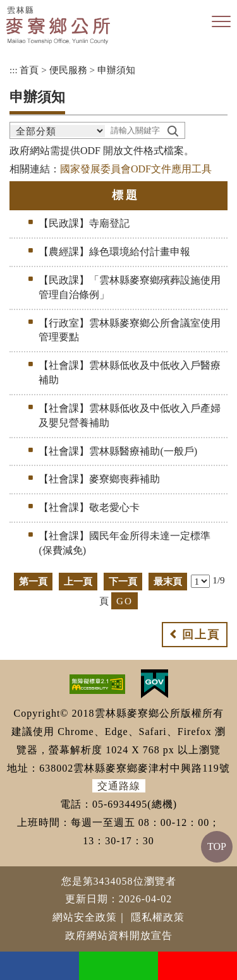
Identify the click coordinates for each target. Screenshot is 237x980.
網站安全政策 (85, 917)
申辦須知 (116, 70)
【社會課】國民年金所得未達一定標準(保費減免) (125, 543)
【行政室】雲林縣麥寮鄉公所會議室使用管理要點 (130, 330)
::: (14, 70)
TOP (217, 846)
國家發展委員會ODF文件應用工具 (136, 169)
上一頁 (78, 581)
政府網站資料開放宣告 (119, 935)
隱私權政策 (158, 917)
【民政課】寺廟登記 (84, 223)
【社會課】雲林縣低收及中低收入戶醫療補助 (130, 373)
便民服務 (68, 70)
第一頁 (33, 581)
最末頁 (168, 581)
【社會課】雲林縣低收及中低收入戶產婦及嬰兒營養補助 (130, 415)
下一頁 (123, 581)
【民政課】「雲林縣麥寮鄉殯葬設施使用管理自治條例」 (130, 287)
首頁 (29, 70)
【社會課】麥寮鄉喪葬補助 (99, 479)
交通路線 (119, 786)
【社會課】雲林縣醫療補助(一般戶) (118, 451)
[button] (221, 22)
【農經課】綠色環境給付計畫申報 (114, 252)
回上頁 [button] (201, 635)
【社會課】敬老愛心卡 (89, 507)
